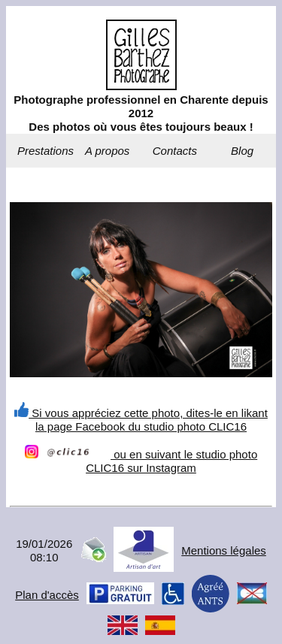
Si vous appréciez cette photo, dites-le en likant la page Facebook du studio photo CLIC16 (141, 420)
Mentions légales (224, 550)
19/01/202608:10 (44, 550)
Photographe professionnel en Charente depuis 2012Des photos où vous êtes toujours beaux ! (141, 113)
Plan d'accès (47, 595)
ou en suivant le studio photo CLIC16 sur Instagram (141, 461)
